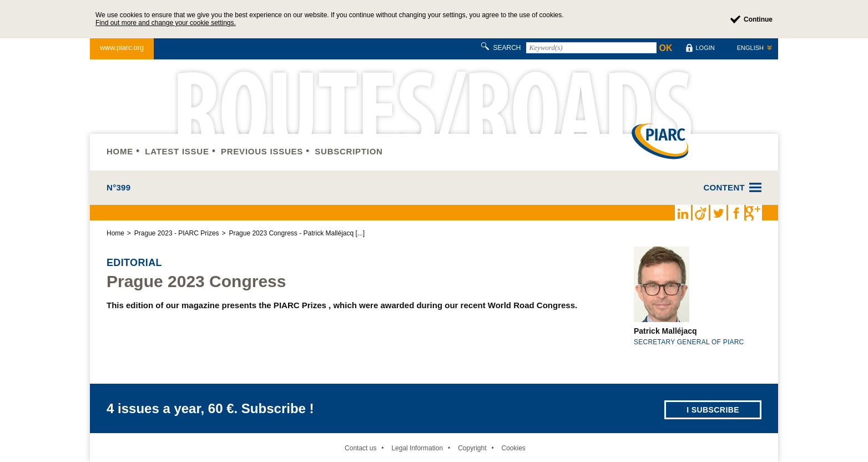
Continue (758, 19)
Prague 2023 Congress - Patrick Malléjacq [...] (297, 233)
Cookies (513, 448)
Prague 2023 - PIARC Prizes (177, 233)
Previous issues (262, 151)
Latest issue (177, 151)
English (750, 48)
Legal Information (417, 448)
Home (120, 151)
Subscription (349, 151)
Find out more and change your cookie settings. (166, 23)
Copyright (472, 448)
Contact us (360, 448)
